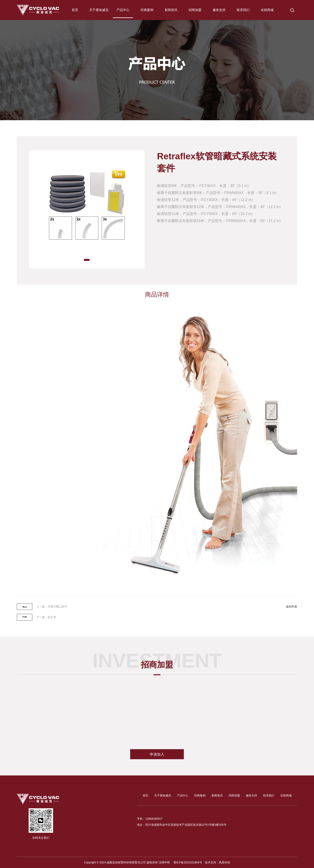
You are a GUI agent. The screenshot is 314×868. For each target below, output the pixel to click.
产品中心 (123, 10)
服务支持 (219, 10)
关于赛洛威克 (99, 10)
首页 (75, 10)
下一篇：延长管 (46, 617)
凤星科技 (224, 862)
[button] (87, 260)
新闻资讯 (171, 10)
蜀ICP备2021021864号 (187, 862)
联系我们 (243, 10)
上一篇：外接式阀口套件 (52, 607)
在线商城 (267, 10)
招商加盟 (195, 10)
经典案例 (147, 10)
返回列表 (292, 607)
